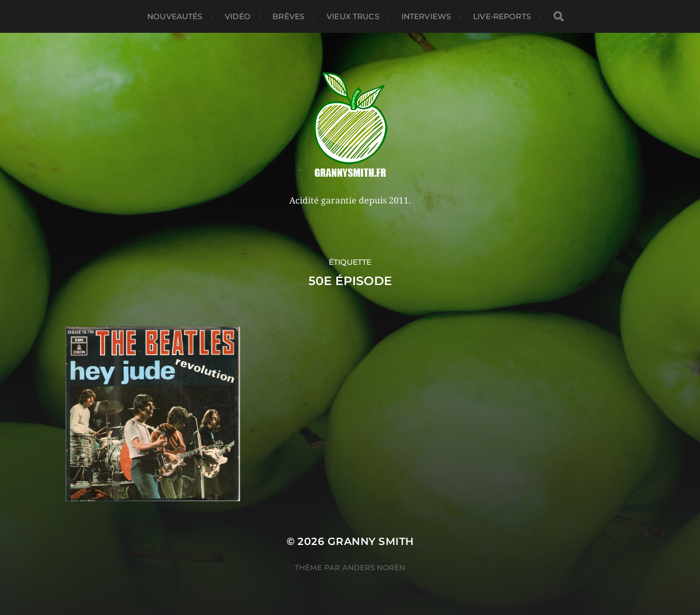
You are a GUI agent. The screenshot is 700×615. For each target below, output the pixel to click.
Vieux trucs (353, 16)
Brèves (288, 16)
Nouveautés (175, 16)
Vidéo (238, 16)
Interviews (426, 16)
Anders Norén (374, 567)
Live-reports (502, 16)
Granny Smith (371, 541)
